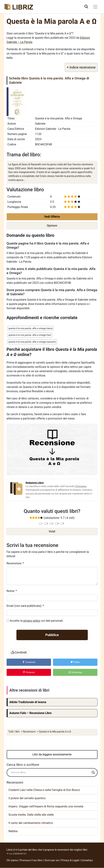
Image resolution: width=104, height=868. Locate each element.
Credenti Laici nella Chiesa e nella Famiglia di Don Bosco (44, 790)
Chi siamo (12, 860)
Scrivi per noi (52, 860)
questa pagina (18, 304)
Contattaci (87, 860)
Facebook (29, 662)
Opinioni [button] (52, 226)
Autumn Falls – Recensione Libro (31, 713)
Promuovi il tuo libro (31, 860)
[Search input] (50, 772)
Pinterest (29, 672)
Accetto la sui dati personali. (37, 621)
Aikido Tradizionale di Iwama (28, 702)
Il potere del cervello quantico (27, 798)
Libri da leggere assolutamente (52, 754)
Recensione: (15, 563)
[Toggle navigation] (95, 7)
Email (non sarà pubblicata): (25, 606)
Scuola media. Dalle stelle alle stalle (31, 815)
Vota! (52, 531)
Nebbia (13, 831)
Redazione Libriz (35, 483)
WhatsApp (75, 672)
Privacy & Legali (70, 860)
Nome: (12, 591)
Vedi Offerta (52, 217)
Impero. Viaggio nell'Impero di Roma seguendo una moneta (46, 806)
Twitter (75, 662)
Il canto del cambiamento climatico (31, 823)
